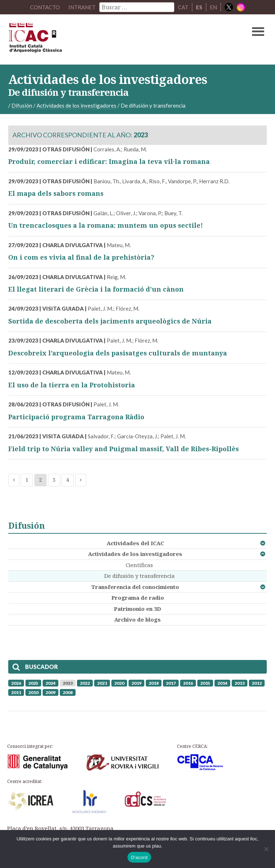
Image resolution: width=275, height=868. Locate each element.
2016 (188, 683)
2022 (85, 683)
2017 (171, 683)
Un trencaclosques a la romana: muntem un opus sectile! (106, 225)
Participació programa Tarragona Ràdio (76, 417)
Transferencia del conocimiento (135, 587)
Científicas (139, 565)
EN (213, 7)
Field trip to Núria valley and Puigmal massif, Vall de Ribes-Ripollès (124, 449)
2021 (102, 683)
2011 (16, 692)
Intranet (82, 7)
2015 (205, 683)
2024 (50, 683)
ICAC (110, 39)
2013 (240, 683)
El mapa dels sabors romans (56, 193)
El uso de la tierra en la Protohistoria (72, 385)
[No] (266, 849)
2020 (119, 683)
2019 (136, 683)
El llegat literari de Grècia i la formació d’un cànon (96, 289)
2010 (33, 692)
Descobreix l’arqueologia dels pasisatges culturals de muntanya (118, 353)
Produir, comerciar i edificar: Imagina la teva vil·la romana (109, 161)
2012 (257, 683)
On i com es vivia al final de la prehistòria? (81, 257)
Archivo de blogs (137, 619)
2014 (222, 683)
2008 (68, 692)
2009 (50, 692)
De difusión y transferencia (139, 576)
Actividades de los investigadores (135, 554)
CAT (183, 7)
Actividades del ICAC (135, 543)
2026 (16, 683)
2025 (33, 683)
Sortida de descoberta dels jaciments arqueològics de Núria (110, 321)
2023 (68, 683)
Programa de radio (138, 598)
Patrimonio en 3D (137, 609)
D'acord (139, 857)
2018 (154, 683)
